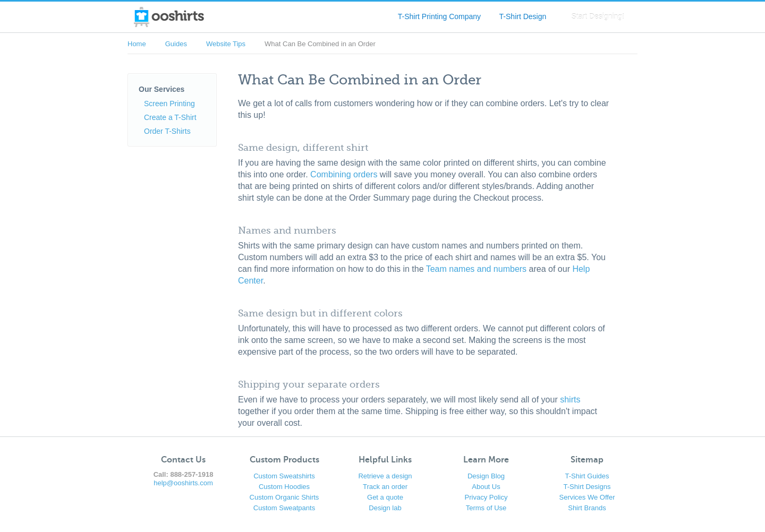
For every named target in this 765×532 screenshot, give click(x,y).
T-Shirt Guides (587, 476)
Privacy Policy (486, 497)
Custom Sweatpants (284, 508)
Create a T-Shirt (170, 117)
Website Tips (226, 44)
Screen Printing (169, 104)
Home (137, 44)
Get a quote (385, 497)
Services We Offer (587, 497)
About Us (486, 487)
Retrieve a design (385, 476)
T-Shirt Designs (587, 487)
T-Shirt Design (523, 16)
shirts (570, 400)
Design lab (385, 508)
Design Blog (486, 476)
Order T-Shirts (167, 131)
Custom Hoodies (284, 487)
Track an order (385, 487)
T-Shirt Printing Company (439, 16)
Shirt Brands (587, 508)
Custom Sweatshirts (284, 476)
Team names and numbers (476, 269)
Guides (176, 44)
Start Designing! (598, 16)
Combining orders (344, 174)
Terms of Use (486, 508)
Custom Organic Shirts (284, 497)
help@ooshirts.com (183, 483)
